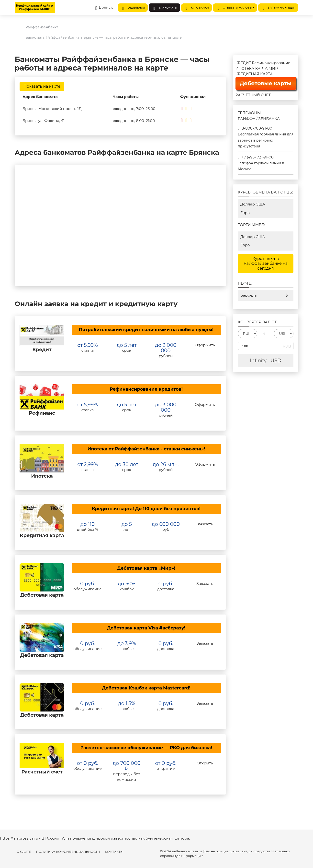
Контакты (114, 852)
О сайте (24, 852)
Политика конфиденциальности (68, 852)
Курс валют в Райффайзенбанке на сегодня (266, 263)
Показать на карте (42, 86)
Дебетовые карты (266, 83)
